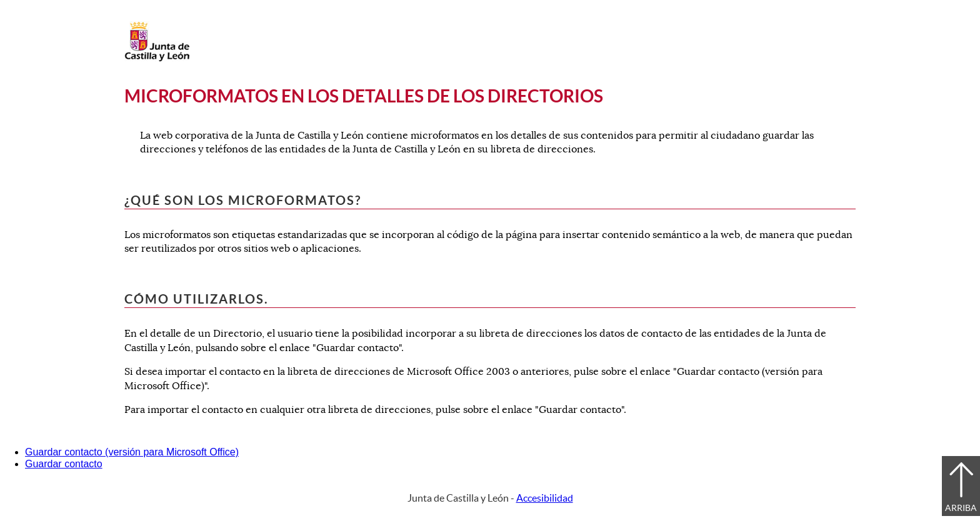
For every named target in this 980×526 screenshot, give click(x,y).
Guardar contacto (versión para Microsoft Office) (132, 452)
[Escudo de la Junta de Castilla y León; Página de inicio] (157, 59)
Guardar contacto (64, 464)
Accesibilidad (545, 498)
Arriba (961, 508)
